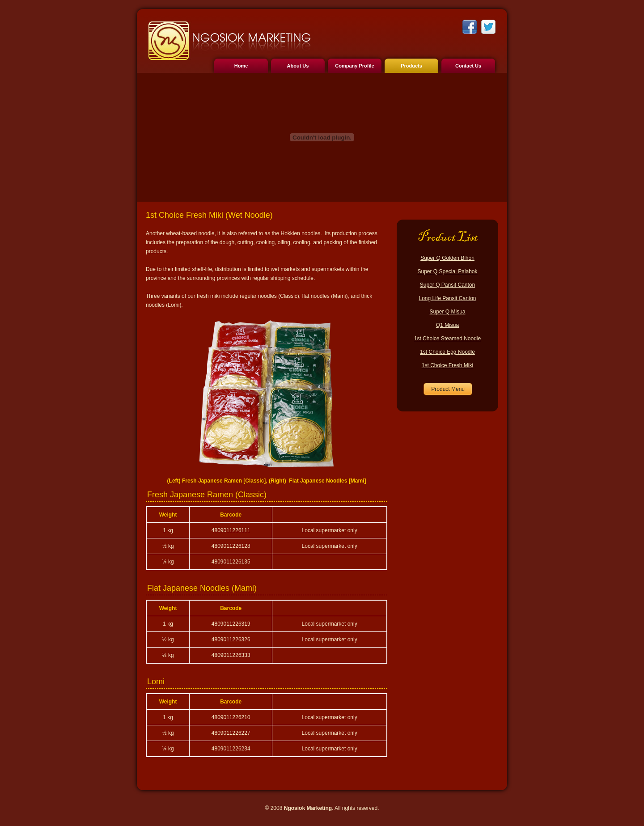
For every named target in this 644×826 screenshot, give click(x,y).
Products (411, 66)
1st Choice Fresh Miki (447, 365)
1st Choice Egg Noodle (447, 352)
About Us (298, 66)
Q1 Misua (447, 325)
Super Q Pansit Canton (447, 285)
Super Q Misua (447, 312)
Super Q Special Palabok (447, 271)
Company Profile (354, 66)
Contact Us (468, 66)
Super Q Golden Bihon (447, 258)
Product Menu (448, 389)
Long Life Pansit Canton (447, 298)
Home (241, 66)
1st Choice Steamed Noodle (447, 339)
